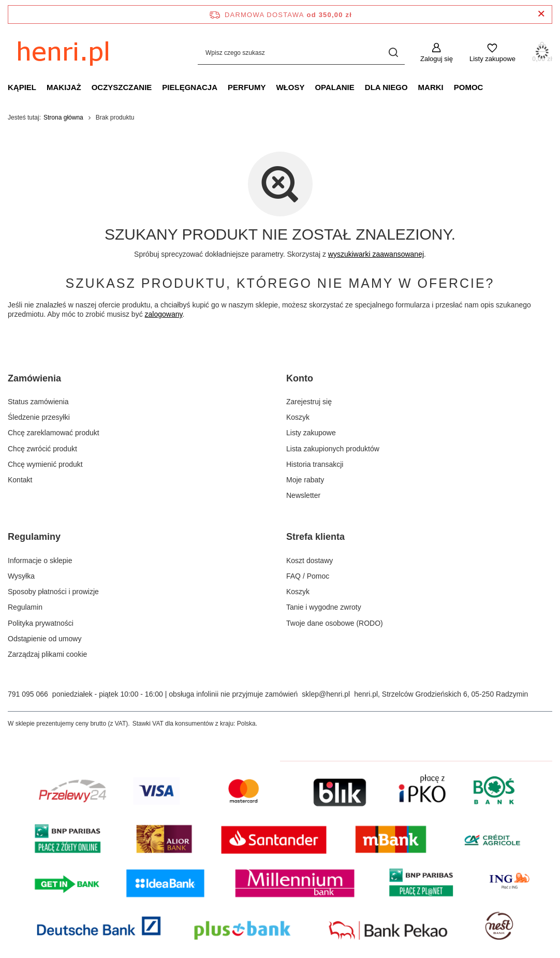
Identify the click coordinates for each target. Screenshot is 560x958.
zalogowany (164, 314)
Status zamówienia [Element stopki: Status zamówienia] (38, 402)
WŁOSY (290, 87)
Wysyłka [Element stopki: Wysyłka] (21, 576)
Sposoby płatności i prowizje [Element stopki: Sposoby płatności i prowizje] (53, 592)
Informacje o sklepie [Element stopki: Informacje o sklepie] (40, 561)
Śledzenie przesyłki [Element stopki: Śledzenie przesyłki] (39, 417)
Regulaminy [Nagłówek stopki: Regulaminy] (34, 537)
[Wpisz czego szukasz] (301, 53)
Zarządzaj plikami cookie (47, 654)
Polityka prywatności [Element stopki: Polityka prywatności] (41, 623)
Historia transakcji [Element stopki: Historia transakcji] (315, 464)
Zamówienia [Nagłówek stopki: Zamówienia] (34, 378)
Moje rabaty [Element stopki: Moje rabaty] (305, 480)
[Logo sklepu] (85, 53)
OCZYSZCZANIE (122, 87)
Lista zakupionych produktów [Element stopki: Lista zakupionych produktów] (333, 449)
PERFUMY (247, 87)
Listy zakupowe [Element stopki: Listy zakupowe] (311, 433)
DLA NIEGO (386, 87)
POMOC (469, 87)
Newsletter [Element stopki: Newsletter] (303, 495)
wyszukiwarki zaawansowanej (376, 254)
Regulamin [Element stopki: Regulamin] (25, 607)
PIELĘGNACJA (190, 87)
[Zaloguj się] (437, 53)
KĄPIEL (22, 87)
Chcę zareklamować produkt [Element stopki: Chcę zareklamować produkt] (54, 433)
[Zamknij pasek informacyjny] (541, 14)
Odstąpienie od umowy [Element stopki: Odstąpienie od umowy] (45, 639)
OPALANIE (334, 87)
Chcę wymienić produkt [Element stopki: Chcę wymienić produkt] (45, 464)
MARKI (431, 87)
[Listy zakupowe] (492, 53)
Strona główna (63, 117)
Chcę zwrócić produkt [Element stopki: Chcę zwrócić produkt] (42, 449)
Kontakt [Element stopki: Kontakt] (20, 480)
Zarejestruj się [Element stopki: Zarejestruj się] (309, 402)
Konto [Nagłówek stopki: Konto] (300, 378)
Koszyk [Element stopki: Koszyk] (298, 417)
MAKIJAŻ (64, 87)
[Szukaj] (393, 53)
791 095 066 (28, 694)
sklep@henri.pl (326, 694)
